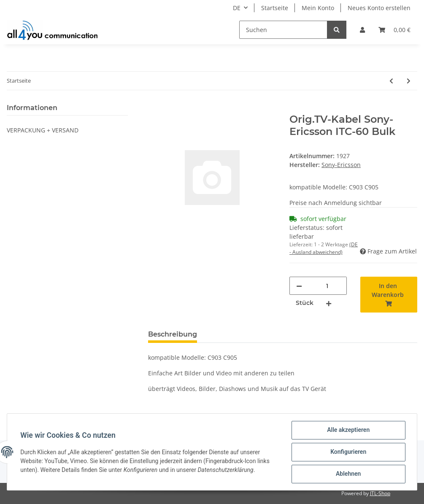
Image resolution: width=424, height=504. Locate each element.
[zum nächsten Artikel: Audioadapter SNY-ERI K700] (409, 81)
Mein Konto (318, 8)
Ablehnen (348, 474)
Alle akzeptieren (348, 430)
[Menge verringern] (299, 286)
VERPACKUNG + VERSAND (43, 130)
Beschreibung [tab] (173, 334)
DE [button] (237, 8)
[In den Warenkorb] (155, 109)
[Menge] (327, 286)
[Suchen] (283, 30)
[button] (362, 30)
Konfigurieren (348, 452)
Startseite (275, 8)
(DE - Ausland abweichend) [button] (324, 248)
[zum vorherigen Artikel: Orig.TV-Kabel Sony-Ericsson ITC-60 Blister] (391, 81)
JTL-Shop (380, 493)
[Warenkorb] (394, 30)
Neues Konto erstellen (379, 8)
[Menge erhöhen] (329, 303)
